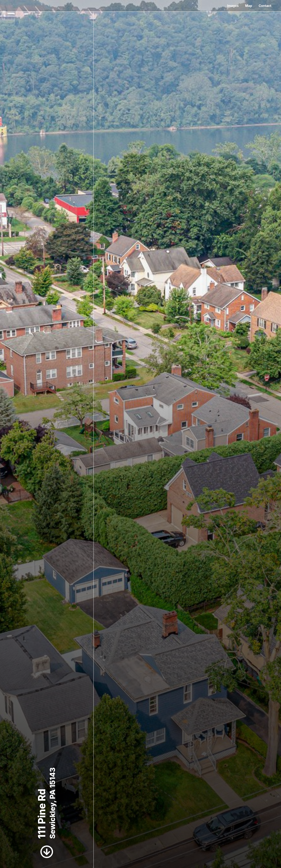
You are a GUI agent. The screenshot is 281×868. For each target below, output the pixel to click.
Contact (265, 6)
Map (249, 6)
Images (233, 6)
